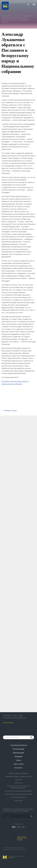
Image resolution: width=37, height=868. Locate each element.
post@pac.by (21, 718)
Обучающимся (18, 753)
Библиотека (19, 783)
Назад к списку (10, 410)
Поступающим (19, 749)
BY (24, 827)
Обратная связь (8, 723)
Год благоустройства (19, 745)
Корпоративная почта (19, 797)
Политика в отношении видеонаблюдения (18, 791)
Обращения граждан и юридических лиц (18, 776)
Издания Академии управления (18, 773)
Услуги (18, 760)
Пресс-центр (7, 16)
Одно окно (18, 780)
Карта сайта (19, 800)
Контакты (19, 768)
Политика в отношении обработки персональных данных (19, 787)
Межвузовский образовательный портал (18, 794)
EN (19, 827)
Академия (18, 756)
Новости (17, 16)
